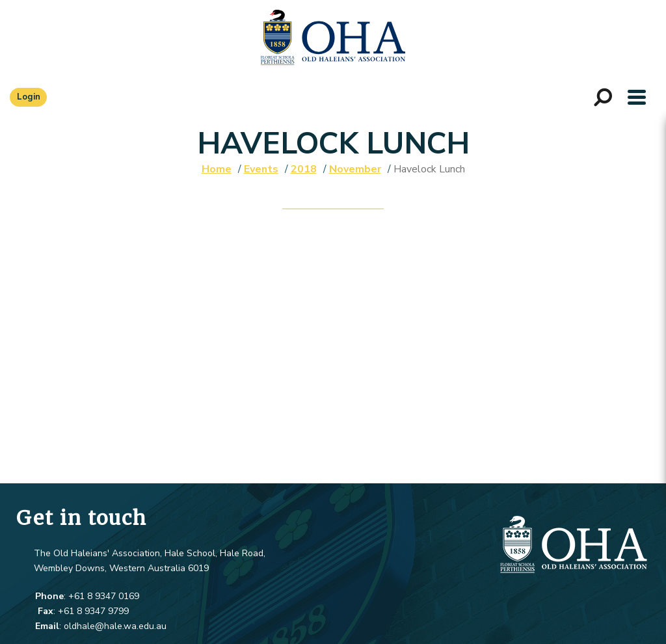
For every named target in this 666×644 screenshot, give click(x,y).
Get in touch (82, 518)
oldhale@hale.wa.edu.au (115, 626)
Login (29, 97)
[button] (637, 97)
